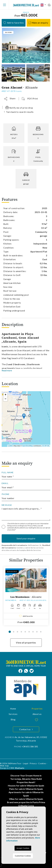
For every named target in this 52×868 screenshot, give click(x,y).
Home (13, 709)
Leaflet (10, 446)
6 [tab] (29, 632)
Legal (26, 763)
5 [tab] (25, 632)
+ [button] (5, 395)
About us (37, 714)
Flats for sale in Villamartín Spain (26, 789)
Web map (4, 766)
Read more (7, 370)
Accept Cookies (23, 848)
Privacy (33, 763)
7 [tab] (33, 632)
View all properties (26, 643)
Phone (6, 494)
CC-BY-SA (46, 446)
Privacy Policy (33, 526)
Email (5, 483)
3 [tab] (17, 632)
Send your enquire (26, 538)
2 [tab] (14, 632)
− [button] (5, 399)
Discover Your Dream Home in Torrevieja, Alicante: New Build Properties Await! (26, 779)
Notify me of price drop (19, 107)
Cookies (42, 763)
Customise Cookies (23, 856)
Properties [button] (37, 709)
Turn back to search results (20, 112)
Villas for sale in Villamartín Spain (26, 799)
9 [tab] (41, 632)
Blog (13, 719)
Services (13, 714)
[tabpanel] (26, 596)
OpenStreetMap (27, 446)
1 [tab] (10, 632)
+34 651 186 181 (30, 746)
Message (7, 505)
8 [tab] (37, 632)
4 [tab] (21, 632)
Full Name (8, 472)
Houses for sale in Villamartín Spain (26, 786)
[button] (10, 99)
